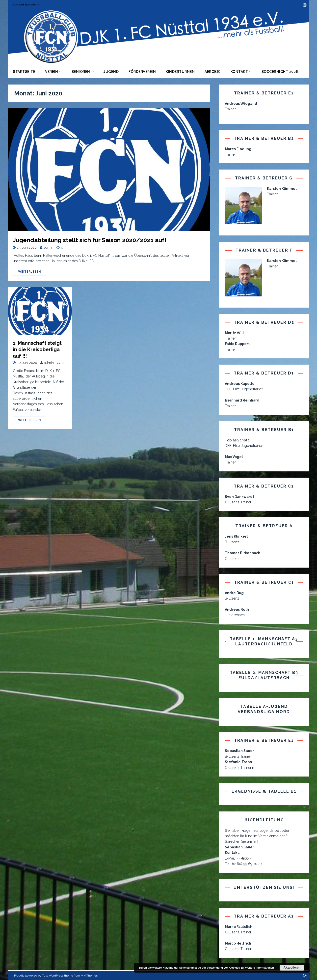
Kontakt (239, 72)
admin (48, 247)
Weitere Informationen (260, 968)
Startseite (24, 72)
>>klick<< (244, 858)
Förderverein (142, 72)
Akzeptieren (292, 968)
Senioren (81, 72)
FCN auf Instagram (27, 5)
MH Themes (89, 976)
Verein (52, 72)
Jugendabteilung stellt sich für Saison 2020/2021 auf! (90, 240)
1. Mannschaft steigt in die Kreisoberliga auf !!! (37, 349)
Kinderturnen (180, 72)
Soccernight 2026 (280, 72)
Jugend (111, 72)
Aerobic (213, 72)
